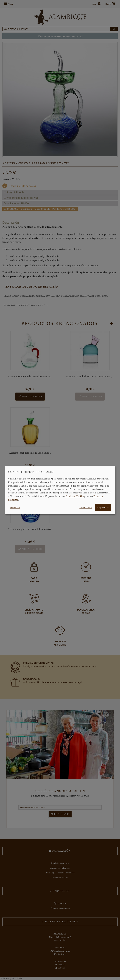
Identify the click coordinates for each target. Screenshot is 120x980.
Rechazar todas (86, 507)
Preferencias (15, 507)
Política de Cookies (75, 496)
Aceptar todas (103, 507)
